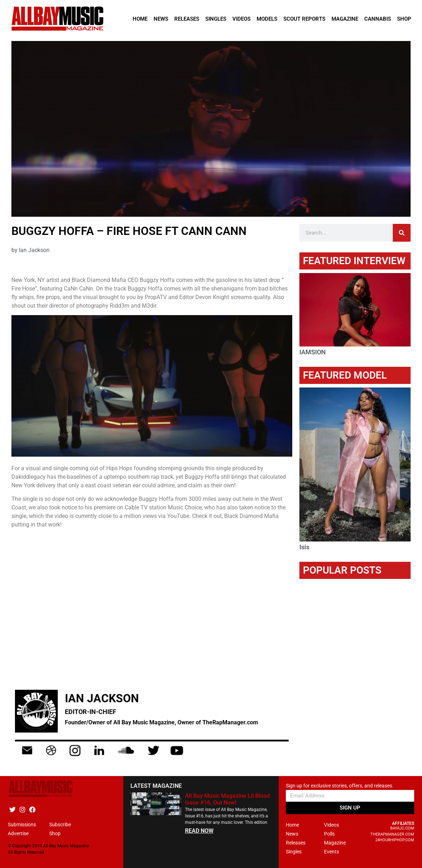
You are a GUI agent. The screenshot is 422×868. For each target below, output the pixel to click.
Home (140, 19)
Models (267, 19)
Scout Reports (304, 19)
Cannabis (378, 19)
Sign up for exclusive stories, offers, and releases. (340, 786)
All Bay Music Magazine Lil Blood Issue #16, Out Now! (227, 799)
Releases (187, 19)
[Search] (402, 233)
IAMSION (313, 352)
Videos (241, 19)
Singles (216, 19)
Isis (304, 547)
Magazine (345, 19)
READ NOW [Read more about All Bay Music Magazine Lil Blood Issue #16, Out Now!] (199, 831)
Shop (404, 19)
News (161, 19)
